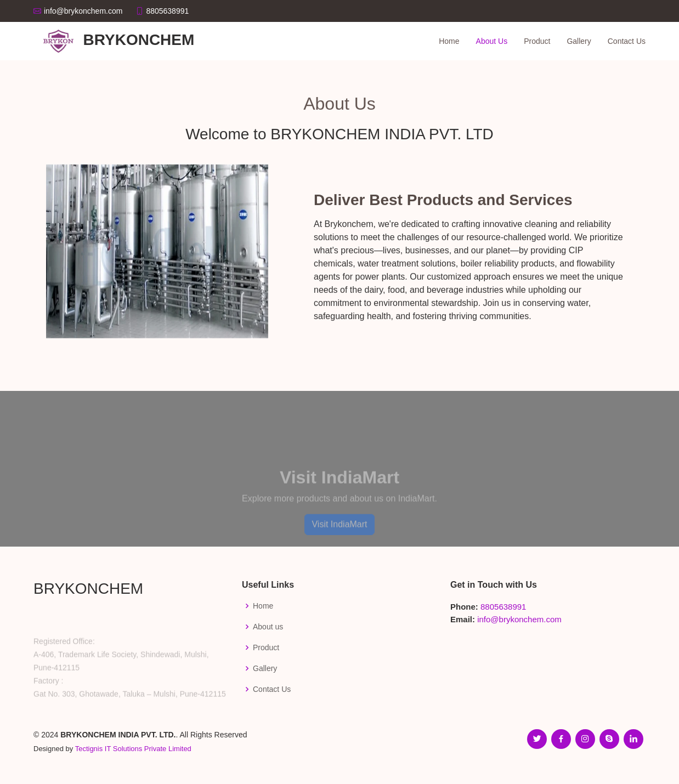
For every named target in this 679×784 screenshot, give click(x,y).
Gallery (579, 41)
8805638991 (503, 607)
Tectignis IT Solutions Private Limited (133, 749)
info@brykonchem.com (519, 619)
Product (537, 41)
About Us (492, 41)
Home (449, 41)
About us (268, 627)
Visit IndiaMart (339, 539)
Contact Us (627, 41)
